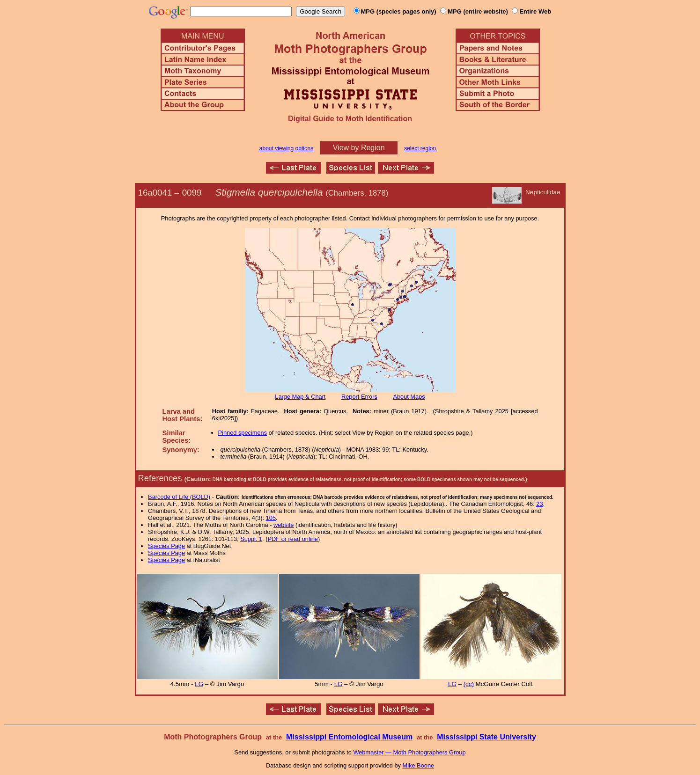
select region (420, 148)
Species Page (166, 546)
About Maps (409, 397)
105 (271, 518)
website (284, 525)
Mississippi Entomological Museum (349, 737)
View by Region (359, 148)
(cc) (469, 684)
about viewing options (286, 148)
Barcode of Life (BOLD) (179, 497)
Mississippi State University (486, 737)
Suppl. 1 (251, 539)
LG (199, 684)
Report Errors (359, 397)
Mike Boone (419, 765)
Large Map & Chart (300, 397)
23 (539, 504)
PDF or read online (292, 539)
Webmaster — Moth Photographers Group (409, 752)
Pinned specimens (243, 433)
